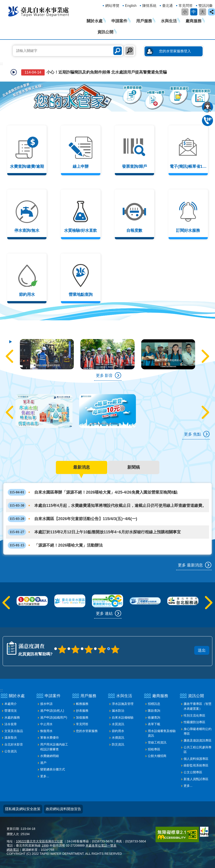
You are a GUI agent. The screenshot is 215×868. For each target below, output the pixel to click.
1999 (45, 845)
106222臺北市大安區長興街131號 (39, 841)
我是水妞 (207, 107)
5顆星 (115, 649)
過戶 (43, 762)
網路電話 (13, 849)
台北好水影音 (14, 744)
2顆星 (75, 649)
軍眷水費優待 (49, 737)
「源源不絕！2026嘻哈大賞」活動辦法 (55, 545)
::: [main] (1, 64)
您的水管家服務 (87, 730)
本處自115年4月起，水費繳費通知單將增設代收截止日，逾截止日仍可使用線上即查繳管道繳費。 (107, 505)
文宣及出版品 (14, 730)
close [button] (211, 12)
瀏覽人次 (13, 833)
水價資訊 (118, 737)
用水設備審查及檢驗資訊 (162, 733)
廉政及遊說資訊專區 (198, 740)
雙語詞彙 (205, 6)
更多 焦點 (193, 434)
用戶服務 (144, 21)
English (131, 6)
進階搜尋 (129, 51)
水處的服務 (12, 717)
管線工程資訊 (157, 742)
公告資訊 (11, 751)
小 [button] (185, 12)
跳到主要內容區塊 (2, 2)
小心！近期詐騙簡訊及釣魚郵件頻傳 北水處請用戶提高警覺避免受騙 (93, 73)
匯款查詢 (154, 710)
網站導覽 (112, 6)
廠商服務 (194, 21)
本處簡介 (11, 703)
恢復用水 (46, 730)
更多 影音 (104, 375)
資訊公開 (105, 32)
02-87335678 (207, 121)
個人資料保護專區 (196, 758)
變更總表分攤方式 (53, 769)
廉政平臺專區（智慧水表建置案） (198, 706)
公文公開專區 (193, 772)
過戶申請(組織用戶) (54, 717)
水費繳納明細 (49, 755)
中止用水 (46, 723)
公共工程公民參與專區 (198, 749)
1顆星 (62, 649)
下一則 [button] (205, 356)
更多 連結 (104, 613)
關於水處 (95, 21)
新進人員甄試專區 (196, 778)
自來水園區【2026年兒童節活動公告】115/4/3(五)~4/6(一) (72, 518)
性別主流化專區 (194, 715)
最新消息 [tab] (82, 467)
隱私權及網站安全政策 (23, 808)
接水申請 (46, 703)
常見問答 (186, 6)
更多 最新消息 (190, 564)
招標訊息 (154, 703)
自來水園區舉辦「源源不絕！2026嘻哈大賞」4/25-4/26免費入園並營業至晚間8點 (93, 492)
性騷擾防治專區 (194, 721)
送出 (135, 644)
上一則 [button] (10, 356)
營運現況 (11, 710)
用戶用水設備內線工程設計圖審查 (54, 746)
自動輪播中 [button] (14, 72)
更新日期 (13, 828)
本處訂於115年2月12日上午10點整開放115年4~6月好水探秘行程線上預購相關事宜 (94, 531)
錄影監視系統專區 (196, 765)
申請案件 (119, 21)
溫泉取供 (11, 737)
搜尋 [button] (118, 51)
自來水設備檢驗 (123, 717)
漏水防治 (118, 710)
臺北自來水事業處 (39, 11)
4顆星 (102, 649)
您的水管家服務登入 (175, 51)
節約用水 (118, 730)
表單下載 (154, 723)
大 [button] (203, 12)
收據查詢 (154, 717)
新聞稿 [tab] (134, 467)
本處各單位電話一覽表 (101, 845)
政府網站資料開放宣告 (63, 808)
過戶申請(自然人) (52, 710)
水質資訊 (118, 723)
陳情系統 (149, 6)
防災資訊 (118, 744)
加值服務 (82, 717)
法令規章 (11, 723)
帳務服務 (82, 703)
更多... (45, 776)
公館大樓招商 (157, 755)
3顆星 (89, 649)
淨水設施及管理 (123, 703)
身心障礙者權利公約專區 (198, 731)
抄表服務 (82, 710)
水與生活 (169, 21)
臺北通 (167, 6)
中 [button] (194, 12)
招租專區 (154, 749)
